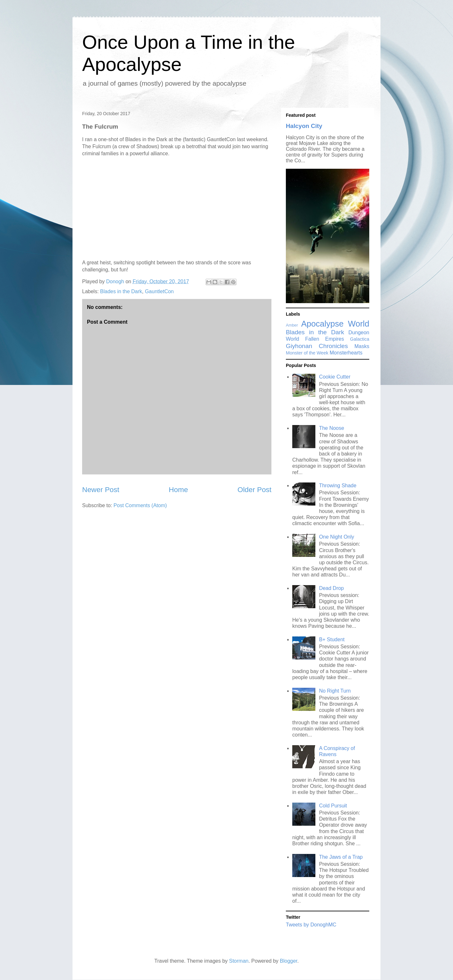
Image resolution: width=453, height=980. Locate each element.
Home (178, 490)
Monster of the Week (307, 353)
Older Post (254, 490)
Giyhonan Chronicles (317, 346)
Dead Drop (331, 588)
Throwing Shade (338, 486)
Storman (239, 961)
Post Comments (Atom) (140, 505)
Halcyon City (304, 126)
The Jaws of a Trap (341, 857)
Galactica (360, 339)
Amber (292, 325)
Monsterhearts (346, 353)
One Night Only (336, 537)
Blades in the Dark (121, 291)
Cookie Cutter (335, 377)
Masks (362, 346)
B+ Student (332, 639)
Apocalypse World (335, 324)
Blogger (288, 961)
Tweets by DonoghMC (311, 925)
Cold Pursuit (333, 806)
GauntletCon (159, 291)
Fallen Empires (325, 339)
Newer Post (101, 490)
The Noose (331, 428)
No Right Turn (335, 691)
